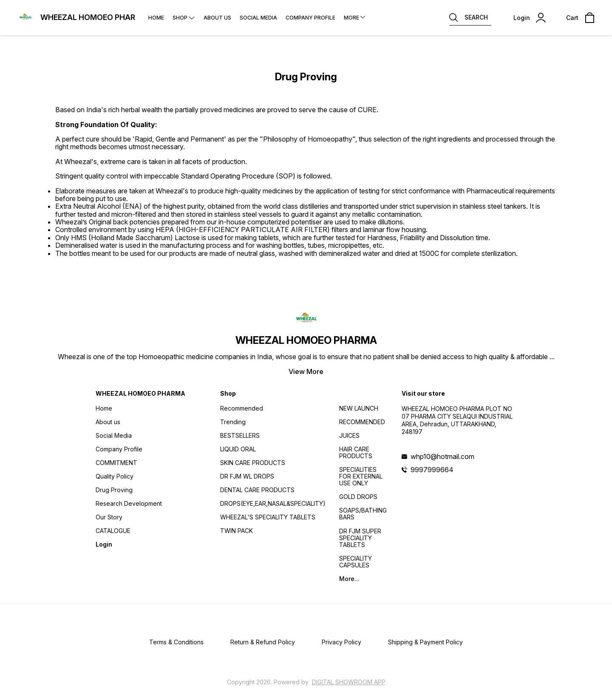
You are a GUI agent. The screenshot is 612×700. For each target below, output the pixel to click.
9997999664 (432, 470)
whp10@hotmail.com (442, 456)
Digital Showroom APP (349, 682)
